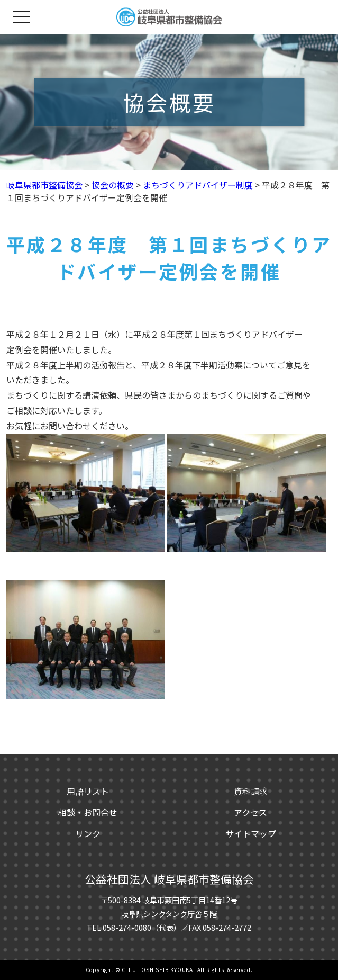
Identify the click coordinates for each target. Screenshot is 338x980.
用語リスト (88, 791)
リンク (88, 833)
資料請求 (251, 791)
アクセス (250, 812)
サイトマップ (251, 833)
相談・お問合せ (88, 812)
